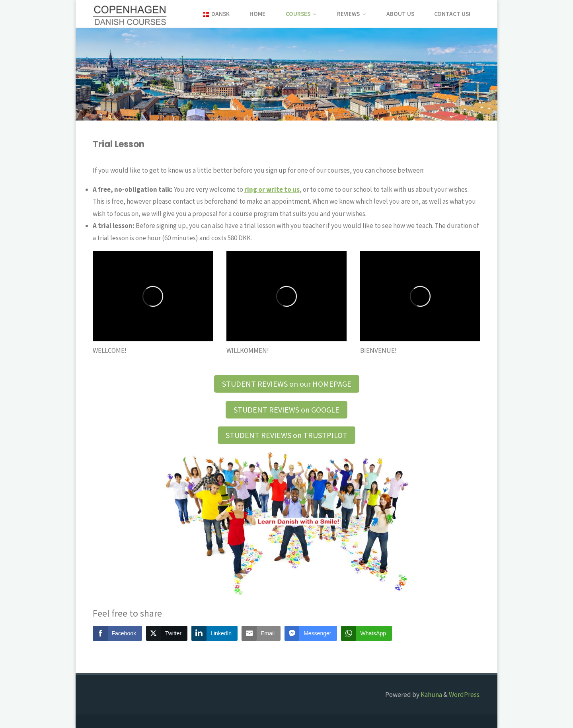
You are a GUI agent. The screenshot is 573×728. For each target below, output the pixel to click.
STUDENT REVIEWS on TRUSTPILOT (286, 435)
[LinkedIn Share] (214, 633)
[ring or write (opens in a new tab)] (272, 189)
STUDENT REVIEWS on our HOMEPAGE (287, 384)
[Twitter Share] (167, 633)
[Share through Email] (261, 633)
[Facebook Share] (117, 633)
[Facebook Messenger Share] (311, 633)
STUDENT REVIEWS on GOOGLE (286, 410)
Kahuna (431, 695)
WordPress (464, 695)
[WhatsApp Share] (366, 633)
